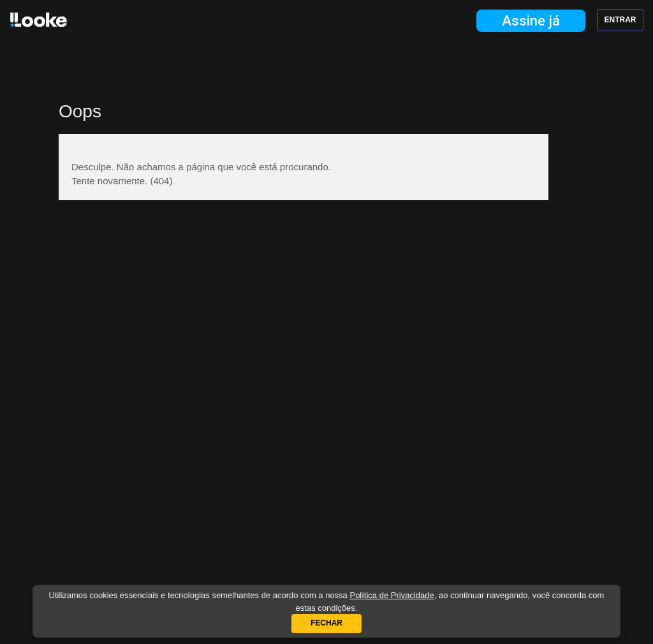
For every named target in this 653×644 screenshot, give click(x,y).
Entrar (620, 20)
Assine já (531, 21)
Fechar (326, 623)
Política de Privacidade (392, 595)
